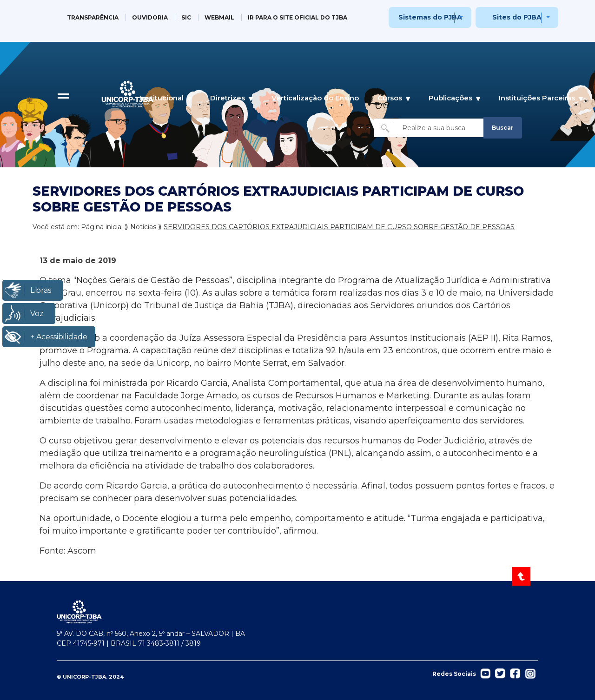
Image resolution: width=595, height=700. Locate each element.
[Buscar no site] (430, 128)
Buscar (503, 128)
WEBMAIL (219, 17)
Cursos (390, 98)
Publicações (450, 98)
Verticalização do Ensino (315, 98)
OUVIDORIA (150, 17)
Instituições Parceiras (537, 98)
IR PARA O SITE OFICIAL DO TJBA (297, 17)
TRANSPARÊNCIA (93, 17)
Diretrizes (228, 98)
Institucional (162, 98)
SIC (186, 17)
